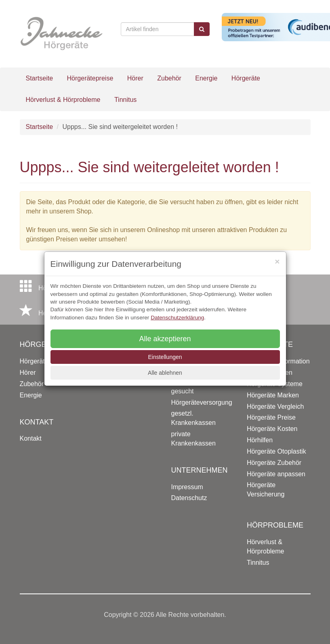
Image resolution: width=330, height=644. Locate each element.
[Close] (277, 261)
